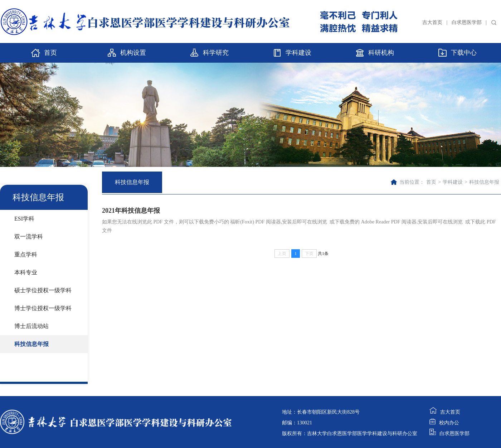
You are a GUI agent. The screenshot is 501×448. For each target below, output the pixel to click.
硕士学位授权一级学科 (43, 290)
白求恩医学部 (467, 22)
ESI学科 (24, 219)
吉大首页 (432, 22)
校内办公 (444, 423)
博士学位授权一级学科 (43, 308)
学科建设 (453, 182)
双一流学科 (29, 237)
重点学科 (26, 254)
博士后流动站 (31, 326)
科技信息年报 (31, 344)
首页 (431, 182)
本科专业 (26, 272)
